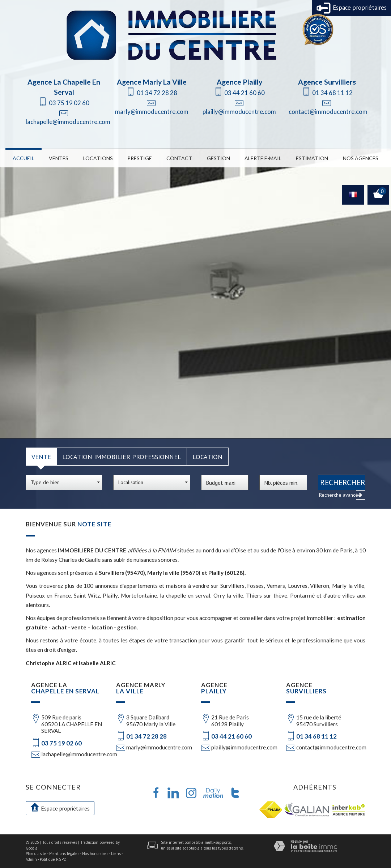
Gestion (218, 158)
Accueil (24, 158)
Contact (179, 158)
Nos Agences (361, 158)
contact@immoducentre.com (328, 112)
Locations (98, 158)
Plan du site (36, 854)
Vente (41, 457)
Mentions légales (64, 854)
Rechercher (343, 482)
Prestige (140, 158)
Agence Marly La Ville (152, 82)
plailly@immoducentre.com (239, 112)
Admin (31, 859)
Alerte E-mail (263, 158)
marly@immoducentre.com (152, 112)
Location (207, 457)
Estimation (312, 158)
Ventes (59, 158)
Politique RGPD (53, 859)
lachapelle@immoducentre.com (68, 122)
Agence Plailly (239, 82)
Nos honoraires (95, 854)
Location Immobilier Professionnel (122, 457)
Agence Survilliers (327, 82)
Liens (116, 854)
